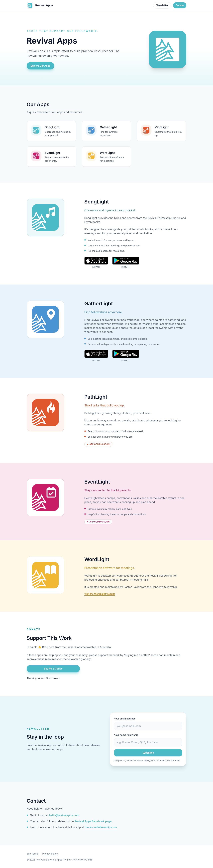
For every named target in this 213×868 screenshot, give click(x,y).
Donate (180, 5)
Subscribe (148, 753)
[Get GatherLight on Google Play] (126, 356)
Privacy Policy (50, 854)
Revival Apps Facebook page (93, 821)
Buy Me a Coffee (53, 669)
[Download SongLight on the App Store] (96, 263)
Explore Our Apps (40, 66)
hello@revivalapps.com (64, 815)
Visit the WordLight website (100, 594)
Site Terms (32, 854)
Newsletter (162, 5)
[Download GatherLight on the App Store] (96, 356)
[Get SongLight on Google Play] (126, 263)
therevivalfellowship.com (101, 827)
